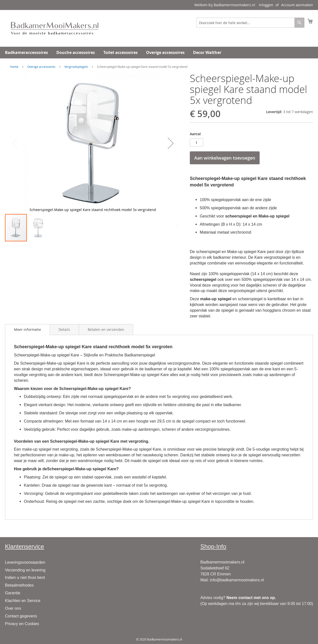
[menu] (159, 53)
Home (14, 67)
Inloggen (266, 5)
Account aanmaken (297, 5)
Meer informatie (27, 329)
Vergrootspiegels (76, 67)
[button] (171, 143)
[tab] (27, 330)
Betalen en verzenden (106, 329)
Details (64, 329)
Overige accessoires (41, 67)
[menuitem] (26, 53)
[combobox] (250, 23)
